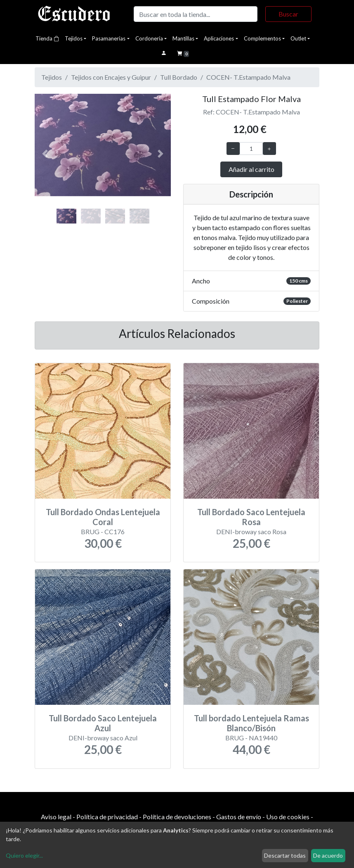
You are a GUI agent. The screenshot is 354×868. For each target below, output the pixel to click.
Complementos (262, 38)
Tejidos (74, 38)
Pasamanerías (109, 38)
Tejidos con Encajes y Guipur (111, 77)
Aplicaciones (219, 38)
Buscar (288, 14)
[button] (45, 154)
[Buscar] (196, 14)
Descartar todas (285, 855)
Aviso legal (56, 817)
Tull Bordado (179, 77)
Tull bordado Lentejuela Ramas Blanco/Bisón (251, 723)
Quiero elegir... (24, 855)
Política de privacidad (107, 817)
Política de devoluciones (177, 817)
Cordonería (149, 38)
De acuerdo (328, 855)
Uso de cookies (288, 817)
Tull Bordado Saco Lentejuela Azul (103, 723)
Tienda (47, 38)
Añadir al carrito (251, 169)
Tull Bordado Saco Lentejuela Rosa (251, 517)
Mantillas (183, 38)
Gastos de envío (239, 817)
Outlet (298, 38)
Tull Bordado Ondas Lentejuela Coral (103, 517)
